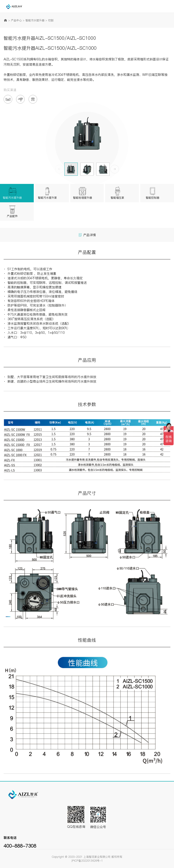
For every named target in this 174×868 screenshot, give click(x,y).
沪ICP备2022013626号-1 (87, 861)
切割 (51, 20)
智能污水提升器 (35, 20)
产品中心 (16, 20)
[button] (115, 169)
